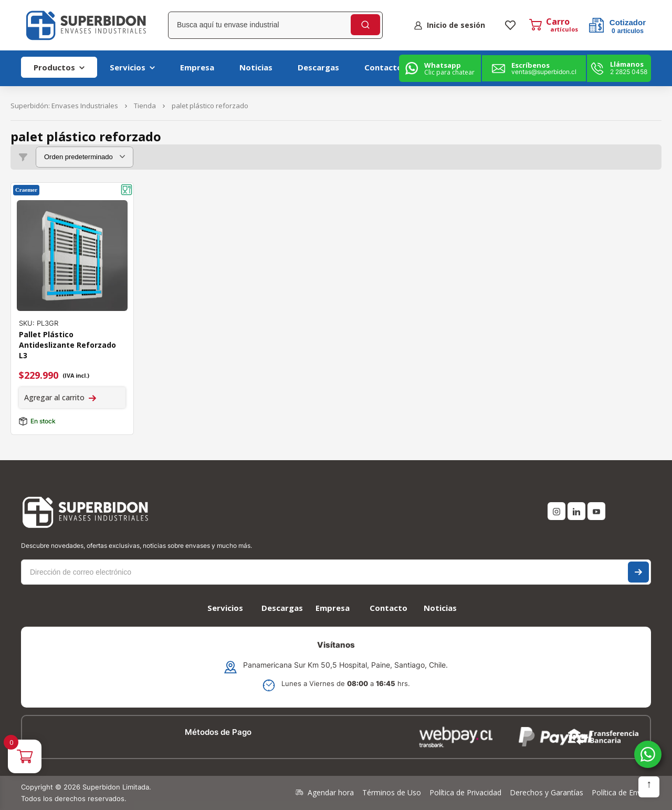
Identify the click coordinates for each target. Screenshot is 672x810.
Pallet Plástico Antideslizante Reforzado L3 (67, 345)
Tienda (145, 106)
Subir (649, 787)
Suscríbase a (638, 572)
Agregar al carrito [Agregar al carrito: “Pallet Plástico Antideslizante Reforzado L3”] (54, 397)
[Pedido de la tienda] (85, 157)
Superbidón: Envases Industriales (64, 106)
